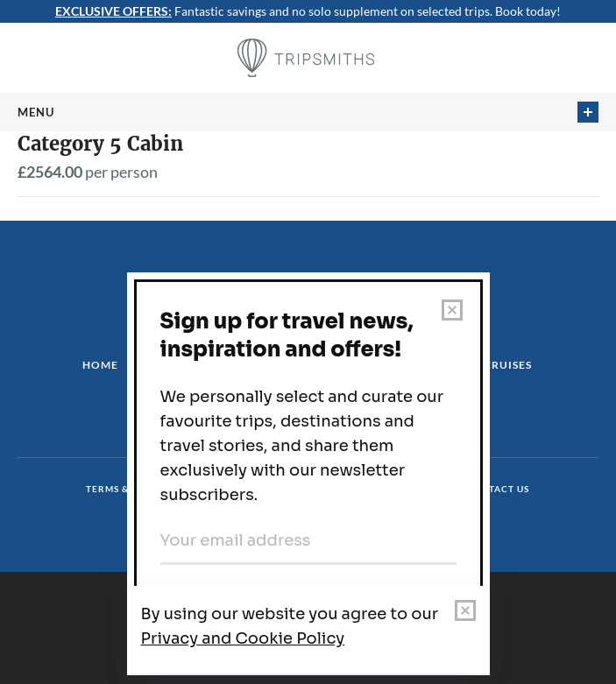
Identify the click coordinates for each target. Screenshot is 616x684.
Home (100, 365)
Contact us (498, 489)
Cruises (508, 365)
